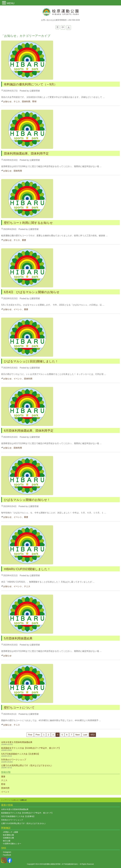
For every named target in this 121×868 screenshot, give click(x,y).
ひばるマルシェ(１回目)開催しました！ (31, 361)
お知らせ (7, 102)
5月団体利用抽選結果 (18, 638)
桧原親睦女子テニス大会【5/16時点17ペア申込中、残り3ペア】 (32, 748)
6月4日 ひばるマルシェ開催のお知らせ (32, 292)
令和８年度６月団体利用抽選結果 (17, 742)
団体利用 (26, 102)
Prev (38, 735)
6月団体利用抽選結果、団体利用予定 (29, 431)
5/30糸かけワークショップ (14, 760)
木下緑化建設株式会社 (70, 864)
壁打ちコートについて (19, 708)
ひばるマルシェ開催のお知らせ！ (27, 500)
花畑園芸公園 (8, 838)
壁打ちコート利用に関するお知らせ (28, 223)
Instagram (7, 852)
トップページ (6, 800)
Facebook (7, 855)
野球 (34, 102)
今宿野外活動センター (12, 844)
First (30, 735)
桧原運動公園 (8, 835)
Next (78, 735)
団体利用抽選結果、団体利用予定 (26, 153)
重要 (24, 240)
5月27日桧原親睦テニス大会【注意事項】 (21, 754)
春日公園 (7, 841)
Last (85, 735)
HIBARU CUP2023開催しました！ (27, 569)
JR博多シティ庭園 (10, 832)
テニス (17, 102)
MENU (11, 3)
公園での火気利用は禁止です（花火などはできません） (27, 765)
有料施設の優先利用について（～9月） (30, 84)
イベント (18, 309)
